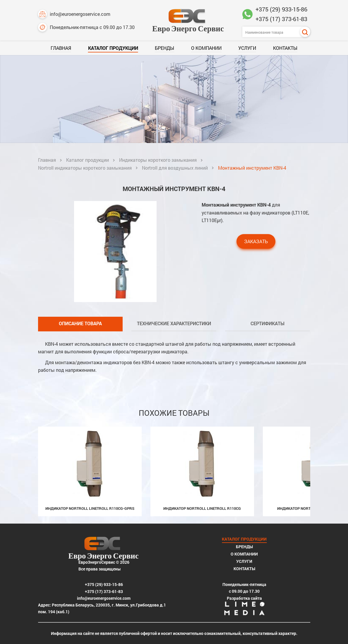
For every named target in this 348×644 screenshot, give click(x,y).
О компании (206, 48)
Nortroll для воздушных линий (175, 168)
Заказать (256, 241)
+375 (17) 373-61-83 (281, 19)
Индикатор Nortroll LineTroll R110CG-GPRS (90, 508)
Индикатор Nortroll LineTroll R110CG (202, 508)
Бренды (164, 48)
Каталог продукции (113, 48)
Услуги (247, 48)
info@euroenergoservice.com (74, 14)
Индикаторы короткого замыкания (158, 160)
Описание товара (80, 323)
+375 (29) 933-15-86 (281, 9)
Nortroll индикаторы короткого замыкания (85, 168)
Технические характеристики (174, 323)
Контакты (285, 48)
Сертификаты (268, 323)
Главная (61, 48)
